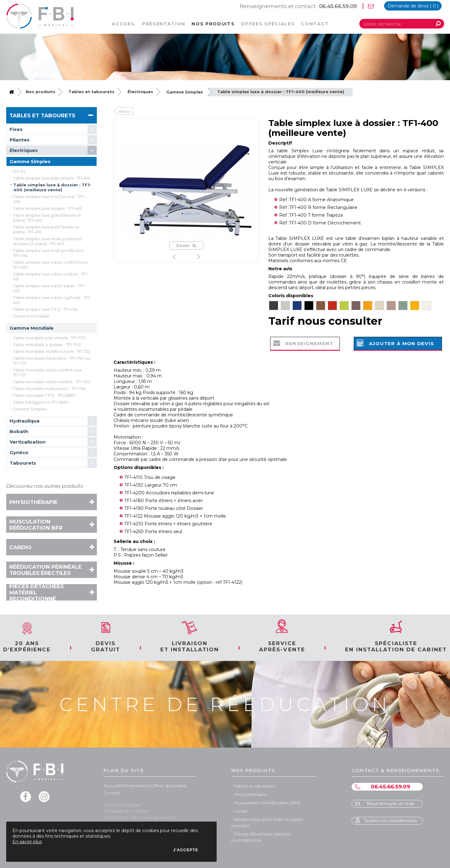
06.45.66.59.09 (298, 6)
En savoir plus (27, 842)
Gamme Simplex (185, 92)
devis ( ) (413, 6)
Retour (125, 111)
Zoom (186, 245)
